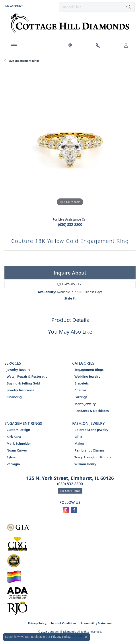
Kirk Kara (14, 437)
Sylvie (11, 457)
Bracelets (82, 383)
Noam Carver (17, 450)
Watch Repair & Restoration (28, 376)
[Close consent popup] (86, 637)
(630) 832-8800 (70, 225)
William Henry (85, 464)
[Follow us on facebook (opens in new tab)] (74, 510)
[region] (70, 142)
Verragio (13, 464)
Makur (80, 443)
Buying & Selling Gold (23, 383)
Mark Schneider (19, 443)
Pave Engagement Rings (23, 61)
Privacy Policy (37, 623)
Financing (14, 397)
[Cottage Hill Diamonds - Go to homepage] (70, 23)
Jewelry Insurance (20, 390)
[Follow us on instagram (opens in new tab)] (66, 510)
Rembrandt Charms (90, 450)
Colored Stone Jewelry (91, 430)
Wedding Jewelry (87, 376)
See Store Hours (70, 491)
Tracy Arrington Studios (93, 457)
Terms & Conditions (64, 623)
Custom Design (18, 430)
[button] (14, 6)
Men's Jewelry (85, 404)
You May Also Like (70, 332)
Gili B (78, 437)
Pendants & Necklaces (92, 411)
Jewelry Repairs (18, 370)
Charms (80, 390)
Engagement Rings (89, 370)
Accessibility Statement (96, 623)
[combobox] (91, 7)
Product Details (70, 320)
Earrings (81, 397)
